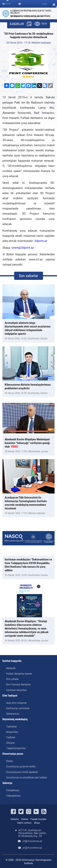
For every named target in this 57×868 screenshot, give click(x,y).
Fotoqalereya (13, 790)
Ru (10, 4)
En (7, 4)
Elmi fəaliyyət (10, 696)
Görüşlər (10, 743)
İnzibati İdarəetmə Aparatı (19, 674)
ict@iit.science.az (32, 841)
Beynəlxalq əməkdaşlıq (15, 719)
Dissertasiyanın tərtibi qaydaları (22, 772)
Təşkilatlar (12, 726)
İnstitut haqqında (12, 661)
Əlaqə (37, 823)
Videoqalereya (13, 796)
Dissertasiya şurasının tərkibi (21, 766)
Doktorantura (13, 714)
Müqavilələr (12, 732)
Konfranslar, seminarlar (18, 708)
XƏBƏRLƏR (17, 24)
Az (4, 4)
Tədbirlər (11, 737)
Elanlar (10, 761)
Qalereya (7, 783)
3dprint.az (41, 241)
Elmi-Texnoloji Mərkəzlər (18, 684)
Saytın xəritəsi (24, 823)
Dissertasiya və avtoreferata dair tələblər (27, 777)
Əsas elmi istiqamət (16, 703)
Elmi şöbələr (12, 679)
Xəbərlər (15, 819)
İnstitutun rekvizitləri (16, 690)
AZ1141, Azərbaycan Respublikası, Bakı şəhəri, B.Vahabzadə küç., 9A (32, 833)
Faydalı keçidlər (39, 819)
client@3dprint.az (23, 248)
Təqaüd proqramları (16, 748)
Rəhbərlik (11, 668)
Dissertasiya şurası (13, 754)
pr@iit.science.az (32, 848)
